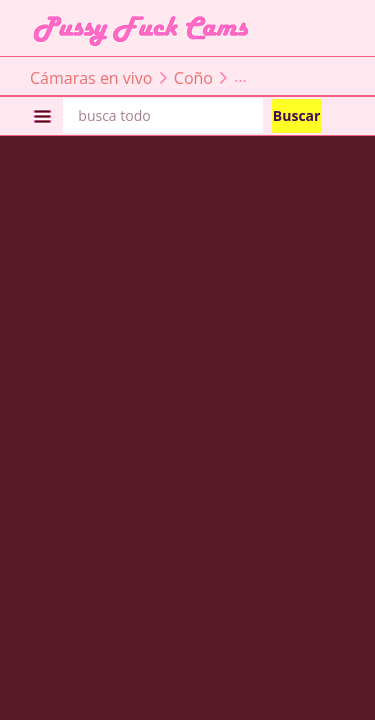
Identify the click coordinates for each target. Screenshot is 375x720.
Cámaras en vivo (91, 77)
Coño (193, 77)
